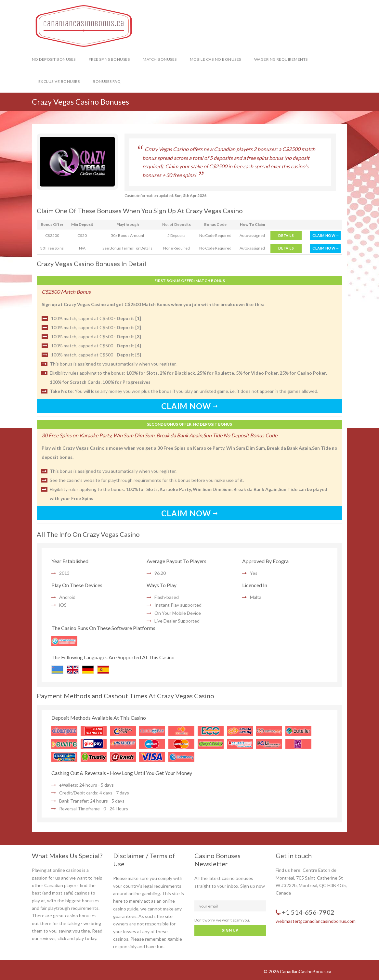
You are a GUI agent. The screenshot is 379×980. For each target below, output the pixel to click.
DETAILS (286, 235)
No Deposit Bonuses (54, 59)
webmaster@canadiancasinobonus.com (316, 921)
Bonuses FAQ (107, 81)
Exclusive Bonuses (59, 81)
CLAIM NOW (325, 235)
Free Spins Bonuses (109, 59)
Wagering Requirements (281, 59)
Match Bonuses (160, 59)
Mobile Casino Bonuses (216, 59)
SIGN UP (230, 930)
